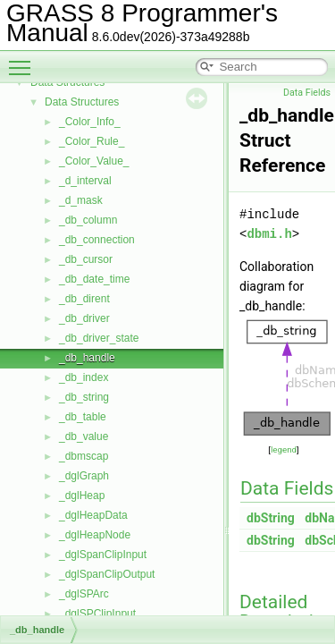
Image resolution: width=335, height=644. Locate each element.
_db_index (84, 377)
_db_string (84, 397)
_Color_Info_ (90, 122)
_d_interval (85, 181)
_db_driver (84, 318)
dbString (271, 518)
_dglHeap (82, 496)
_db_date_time (94, 279)
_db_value (84, 436)
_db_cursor (86, 259)
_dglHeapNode (95, 535)
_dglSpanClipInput (103, 555)
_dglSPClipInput (97, 614)
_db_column (88, 220)
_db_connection (97, 240)
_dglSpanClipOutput (107, 574)
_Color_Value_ (94, 161)
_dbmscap (84, 456)
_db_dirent (84, 299)
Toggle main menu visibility (24, 60)
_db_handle (87, 358)
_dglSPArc (84, 594)
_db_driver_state (99, 338)
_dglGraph (84, 476)
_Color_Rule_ (92, 141)
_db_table (83, 417)
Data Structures (82, 102)
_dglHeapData (93, 515)
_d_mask (81, 200)
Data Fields (307, 93)
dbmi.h (269, 234)
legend (284, 449)
